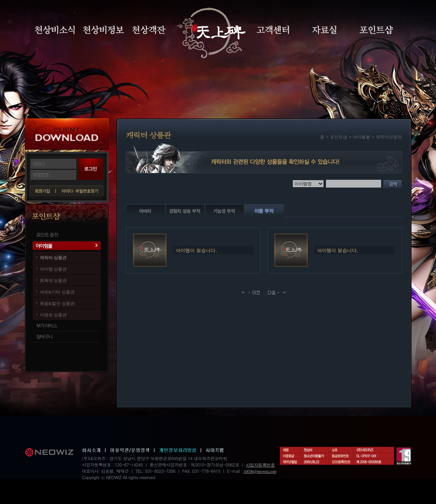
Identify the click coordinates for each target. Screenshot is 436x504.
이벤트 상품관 (53, 315)
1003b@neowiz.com (260, 471)
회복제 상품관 (53, 280)
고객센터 (273, 30)
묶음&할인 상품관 (57, 303)
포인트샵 (376, 30)
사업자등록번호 (260, 465)
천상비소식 (55, 30)
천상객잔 (149, 30)
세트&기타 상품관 (57, 292)
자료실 (324, 30)
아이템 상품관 (53, 269)
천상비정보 (104, 30)
